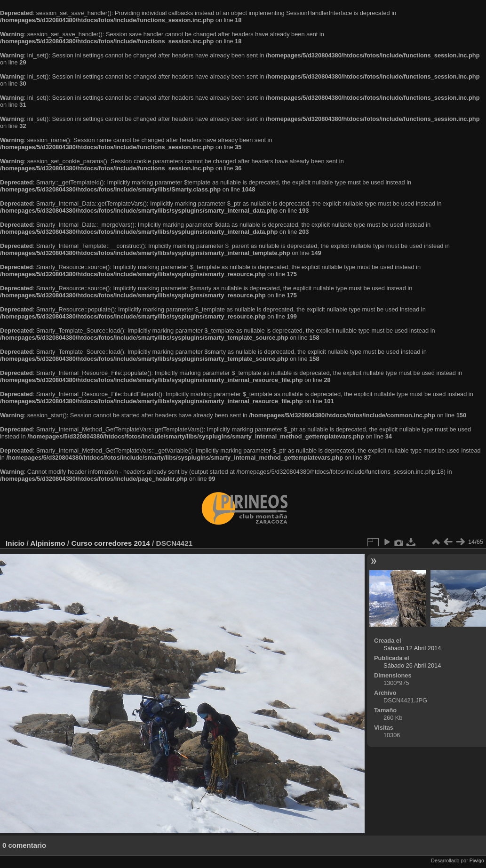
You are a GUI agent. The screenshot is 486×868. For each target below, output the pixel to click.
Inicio (15, 543)
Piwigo (477, 860)
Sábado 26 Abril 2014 (412, 665)
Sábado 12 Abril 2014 (412, 648)
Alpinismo (48, 543)
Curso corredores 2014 (110, 543)
